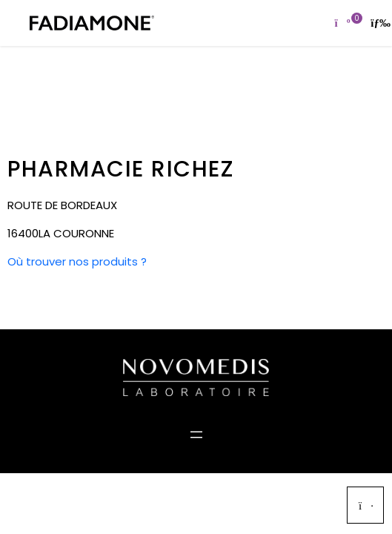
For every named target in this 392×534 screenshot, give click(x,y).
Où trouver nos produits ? (77, 261)
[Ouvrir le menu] (196, 435)
